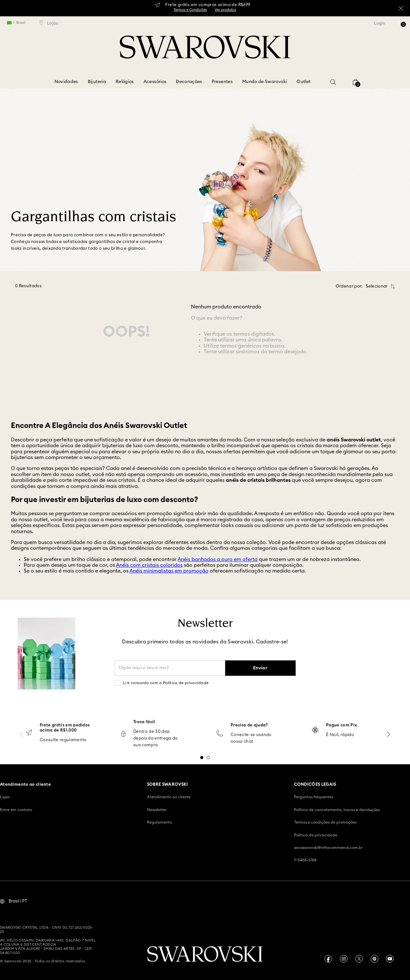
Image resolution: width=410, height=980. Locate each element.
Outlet (303, 82)
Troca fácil (144, 721)
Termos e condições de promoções (325, 822)
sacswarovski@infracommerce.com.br (328, 847)
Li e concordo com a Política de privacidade (166, 682)
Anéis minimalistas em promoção (169, 570)
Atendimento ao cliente (169, 796)
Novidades (66, 82)
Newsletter (157, 809)
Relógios (125, 82)
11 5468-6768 (305, 859)
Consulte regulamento (63, 739)
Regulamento (160, 822)
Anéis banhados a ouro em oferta (217, 559)
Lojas (5, 796)
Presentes (222, 82)
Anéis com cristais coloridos (149, 565)
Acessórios (155, 82)
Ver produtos (225, 10)
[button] (333, 82)
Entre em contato (16, 809)
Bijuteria (97, 82)
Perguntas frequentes (314, 796)
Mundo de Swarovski (265, 82)
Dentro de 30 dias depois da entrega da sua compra (156, 738)
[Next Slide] (389, 734)
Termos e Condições (190, 10)
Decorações (189, 82)
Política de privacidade (316, 834)
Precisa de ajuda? (249, 725)
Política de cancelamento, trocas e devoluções (337, 809)
